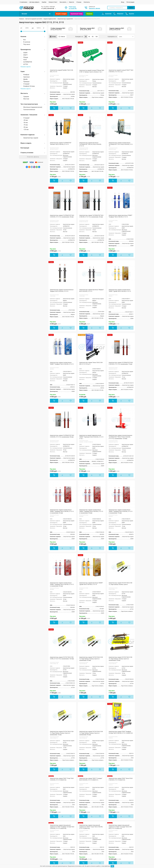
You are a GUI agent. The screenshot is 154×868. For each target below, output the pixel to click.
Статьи (70, 848)
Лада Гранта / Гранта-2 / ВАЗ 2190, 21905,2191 (54, 844)
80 (93, 37)
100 (97, 37)
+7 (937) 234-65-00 (48, 8)
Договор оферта (34, 2)
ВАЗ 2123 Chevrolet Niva (51, 861)
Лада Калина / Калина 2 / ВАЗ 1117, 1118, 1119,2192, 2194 (29, 860)
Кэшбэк (44, 2)
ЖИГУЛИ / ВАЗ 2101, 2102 (27, 843)
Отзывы (79, 2)
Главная (21, 19)
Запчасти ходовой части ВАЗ (34, 19)
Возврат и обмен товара (96, 846)
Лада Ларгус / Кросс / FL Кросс (53, 847)
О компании (23, 2)
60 (89, 37)
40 (86, 37)
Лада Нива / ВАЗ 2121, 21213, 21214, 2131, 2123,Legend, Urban (55, 849)
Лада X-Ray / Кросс (50, 852)
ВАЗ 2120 (47, 859)
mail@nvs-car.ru (117, 850)
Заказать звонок (94, 8)
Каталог (36, 14)
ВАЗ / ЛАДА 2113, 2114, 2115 (27, 854)
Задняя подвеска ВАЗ (50, 19)
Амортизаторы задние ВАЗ (65, 19)
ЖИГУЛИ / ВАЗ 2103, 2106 (27, 845)
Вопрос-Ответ (53, 2)
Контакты (87, 2)
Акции (70, 846)
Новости (71, 2)
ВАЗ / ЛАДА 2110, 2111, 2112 (27, 852)
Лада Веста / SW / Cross (51, 854)
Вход (123, 2)
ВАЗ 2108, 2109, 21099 (25, 850)
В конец (103, 815)
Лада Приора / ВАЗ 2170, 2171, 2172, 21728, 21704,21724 (30, 857)
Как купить (63, 2)
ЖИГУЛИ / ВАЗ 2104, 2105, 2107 (28, 848)
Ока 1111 (47, 857)
